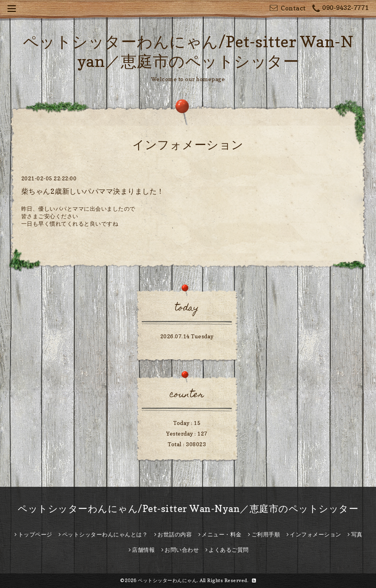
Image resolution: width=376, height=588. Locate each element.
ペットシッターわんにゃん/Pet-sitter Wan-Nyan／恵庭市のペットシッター (188, 509)
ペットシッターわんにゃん (167, 580)
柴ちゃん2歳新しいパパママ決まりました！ (93, 191)
